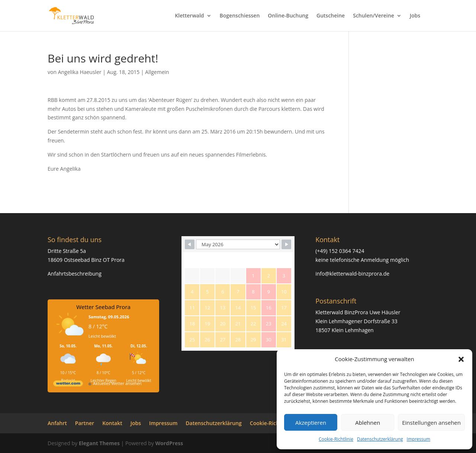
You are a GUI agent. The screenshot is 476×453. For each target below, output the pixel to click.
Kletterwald (189, 16)
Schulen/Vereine (374, 16)
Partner (85, 423)
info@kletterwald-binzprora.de (352, 274)
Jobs (415, 16)
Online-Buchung (288, 16)
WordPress (169, 443)
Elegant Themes (99, 443)
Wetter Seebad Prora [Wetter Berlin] (103, 307)
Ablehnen (368, 423)
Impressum (419, 439)
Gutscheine (331, 16)
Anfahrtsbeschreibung (75, 274)
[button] (461, 359)
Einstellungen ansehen (431, 423)
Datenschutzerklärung (380, 439)
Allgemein (157, 72)
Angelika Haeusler (80, 72)
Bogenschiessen (240, 16)
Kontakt (112, 423)
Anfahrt (57, 423)
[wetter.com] (68, 385)
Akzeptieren (311, 423)
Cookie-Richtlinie (336, 439)
